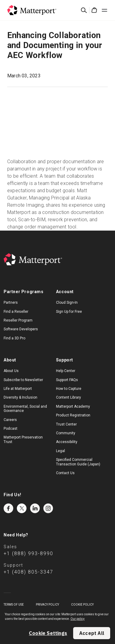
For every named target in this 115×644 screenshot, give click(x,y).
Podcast (11, 429)
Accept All (92, 633)
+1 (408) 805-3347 (28, 572)
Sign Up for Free (69, 312)
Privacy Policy (47, 605)
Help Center (66, 371)
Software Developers (21, 329)
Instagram (48, 508)
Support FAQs (67, 380)
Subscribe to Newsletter (23, 380)
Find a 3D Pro (14, 338)
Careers (10, 420)
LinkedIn (35, 508)
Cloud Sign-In (67, 303)
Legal (61, 451)
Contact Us (65, 473)
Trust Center (66, 424)
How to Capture (69, 389)
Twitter (22, 508)
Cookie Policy (82, 605)
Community (66, 433)
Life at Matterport (18, 389)
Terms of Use (14, 605)
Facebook (8, 508)
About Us (11, 371)
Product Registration (73, 415)
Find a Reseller (16, 312)
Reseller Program (18, 320)
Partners (11, 303)
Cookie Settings (48, 633)
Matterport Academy (73, 406)
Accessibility (67, 442)
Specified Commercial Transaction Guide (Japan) (78, 462)
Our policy (78, 619)
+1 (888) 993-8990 (28, 553)
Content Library (68, 397)
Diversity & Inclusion (20, 397)
